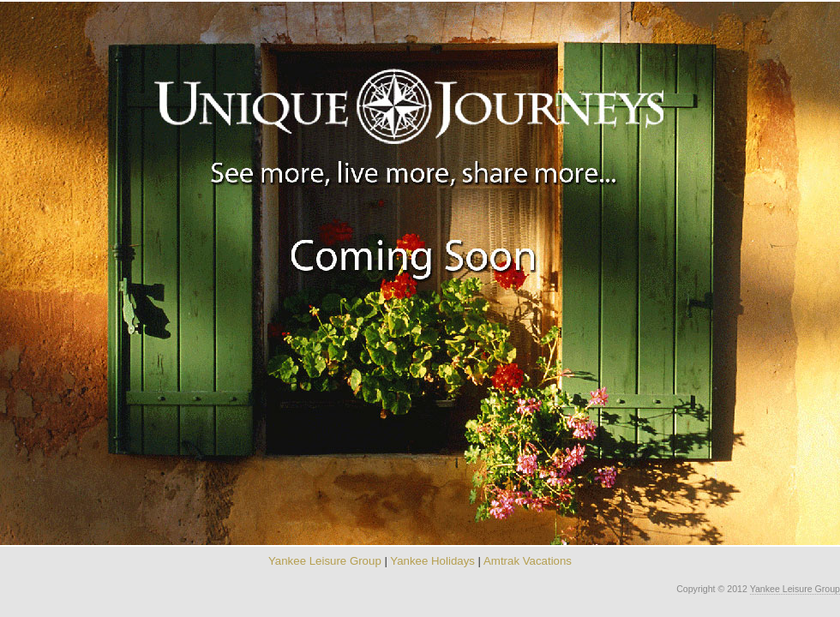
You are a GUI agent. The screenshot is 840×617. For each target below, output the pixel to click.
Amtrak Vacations (528, 561)
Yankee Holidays (432, 561)
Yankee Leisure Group (325, 561)
